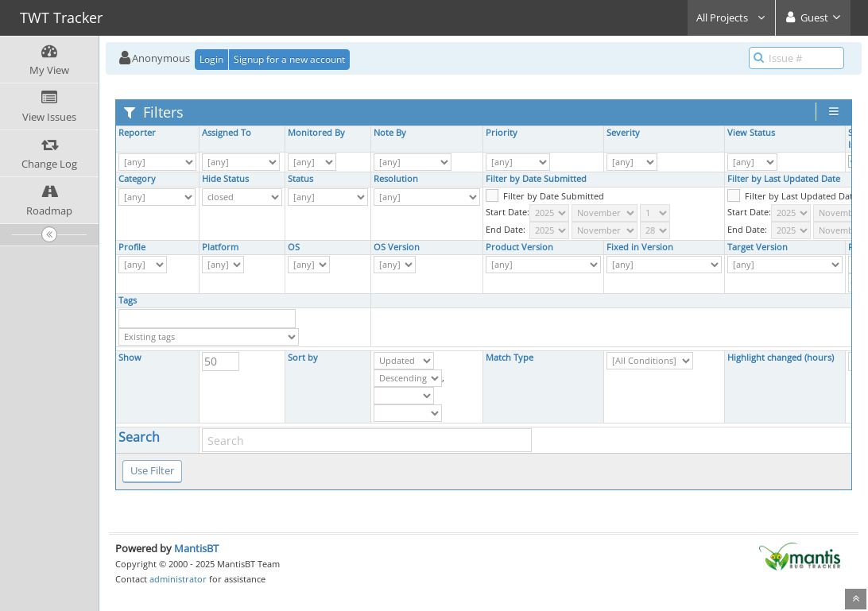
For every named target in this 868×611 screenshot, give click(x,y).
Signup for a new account (289, 59)
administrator (178, 579)
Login (211, 59)
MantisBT (196, 548)
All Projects (731, 17)
